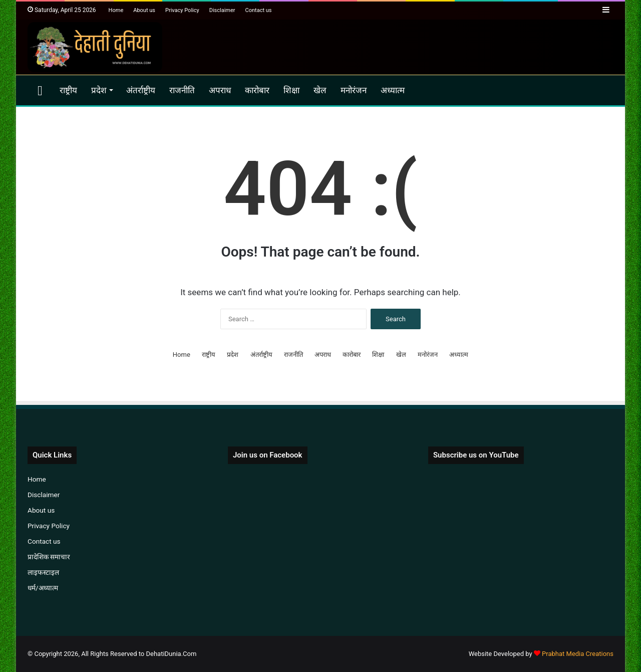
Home (116, 10)
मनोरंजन (354, 90)
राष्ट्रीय (68, 90)
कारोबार (257, 90)
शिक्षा (291, 90)
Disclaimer (222, 10)
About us (144, 10)
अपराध (220, 90)
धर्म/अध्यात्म (43, 588)
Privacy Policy (182, 10)
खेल (320, 90)
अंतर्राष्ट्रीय (141, 90)
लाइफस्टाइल (43, 572)
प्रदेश (99, 90)
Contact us (259, 10)
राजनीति (182, 90)
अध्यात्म (393, 90)
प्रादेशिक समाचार (49, 557)
